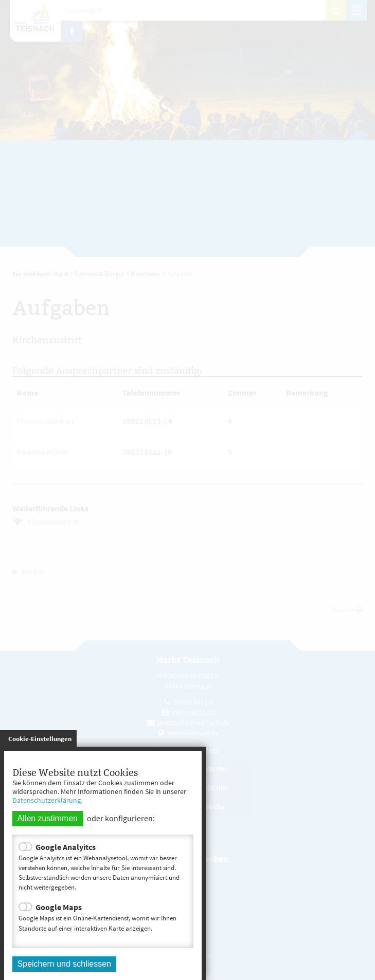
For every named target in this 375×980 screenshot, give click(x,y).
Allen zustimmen (48, 818)
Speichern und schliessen (64, 964)
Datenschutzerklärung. (47, 800)
